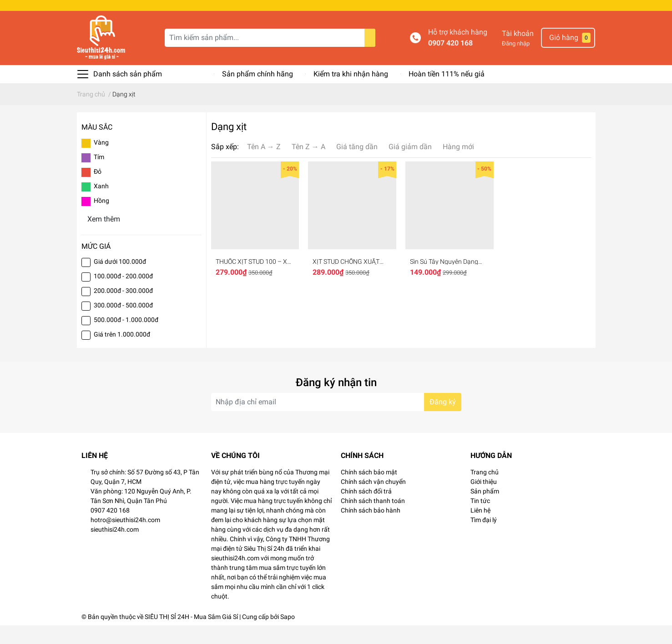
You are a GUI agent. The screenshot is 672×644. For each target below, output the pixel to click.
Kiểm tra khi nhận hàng (351, 93)
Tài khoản (518, 52)
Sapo (288, 635)
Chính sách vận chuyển (373, 500)
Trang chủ (485, 491)
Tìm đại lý (484, 538)
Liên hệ (480, 529)
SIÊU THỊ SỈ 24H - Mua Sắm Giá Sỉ (191, 635)
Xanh (101, 205)
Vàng (101, 161)
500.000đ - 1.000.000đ (126, 338)
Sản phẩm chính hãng (258, 93)
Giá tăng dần (357, 165)
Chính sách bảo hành (371, 529)
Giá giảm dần (410, 165)
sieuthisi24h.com (115, 548)
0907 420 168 (450, 62)
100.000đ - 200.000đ (123, 295)
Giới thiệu (484, 500)
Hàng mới (458, 165)
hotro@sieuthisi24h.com (125, 538)
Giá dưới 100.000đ (120, 280)
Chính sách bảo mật (369, 491)
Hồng (101, 219)
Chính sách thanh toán (373, 519)
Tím (99, 176)
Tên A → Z (264, 165)
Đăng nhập (516, 62)
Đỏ (98, 190)
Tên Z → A (308, 165)
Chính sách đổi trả (366, 510)
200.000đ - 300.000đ (123, 309)
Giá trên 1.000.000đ (122, 353)
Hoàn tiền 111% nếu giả (447, 93)
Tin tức (480, 519)
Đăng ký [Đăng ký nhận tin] (443, 420)
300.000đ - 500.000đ (123, 324)
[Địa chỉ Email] (336, 421)
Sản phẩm (485, 510)
